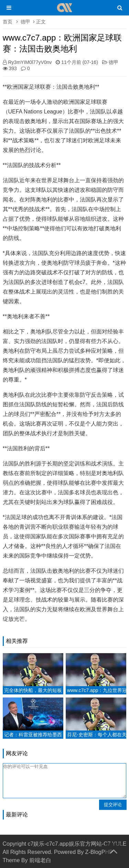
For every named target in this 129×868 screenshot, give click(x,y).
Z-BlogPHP (99, 852)
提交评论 (113, 805)
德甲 (25, 22)
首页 (8, 22)
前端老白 (40, 860)
